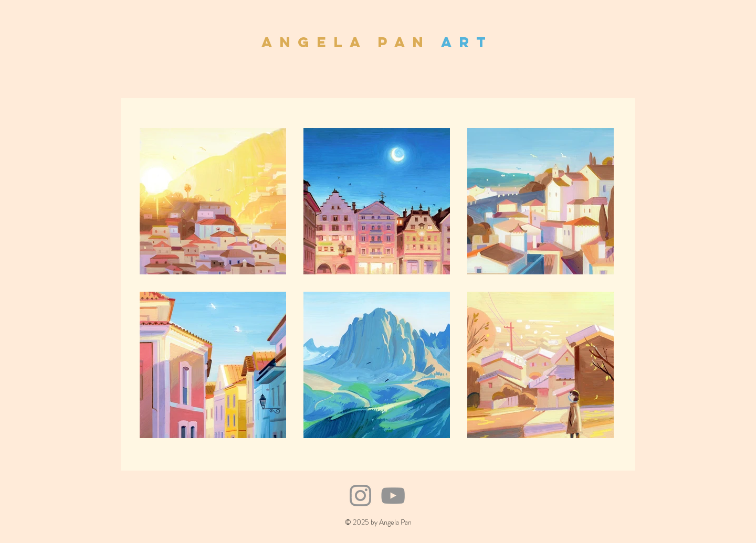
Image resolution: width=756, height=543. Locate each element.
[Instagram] (360, 496)
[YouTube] (393, 496)
